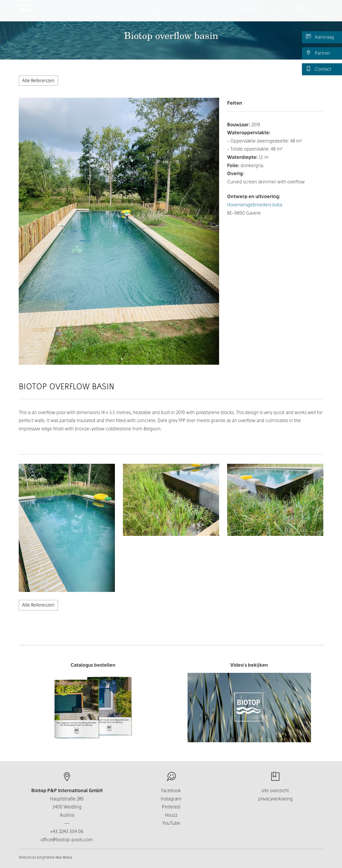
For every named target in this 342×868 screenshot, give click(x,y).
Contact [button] (251, 13)
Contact (319, 69)
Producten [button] (154, 13)
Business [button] (220, 13)
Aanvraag (320, 37)
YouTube (171, 823)
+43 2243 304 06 (67, 831)
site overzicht (275, 790)
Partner (318, 53)
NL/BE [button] (307, 13)
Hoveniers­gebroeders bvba (255, 205)
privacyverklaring (275, 799)
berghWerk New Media (55, 857)
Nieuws (278, 13)
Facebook (171, 790)
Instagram (171, 799)
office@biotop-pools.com (67, 840)
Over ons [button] (188, 13)
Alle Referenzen (38, 80)
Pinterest (171, 807)
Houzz (171, 815)
